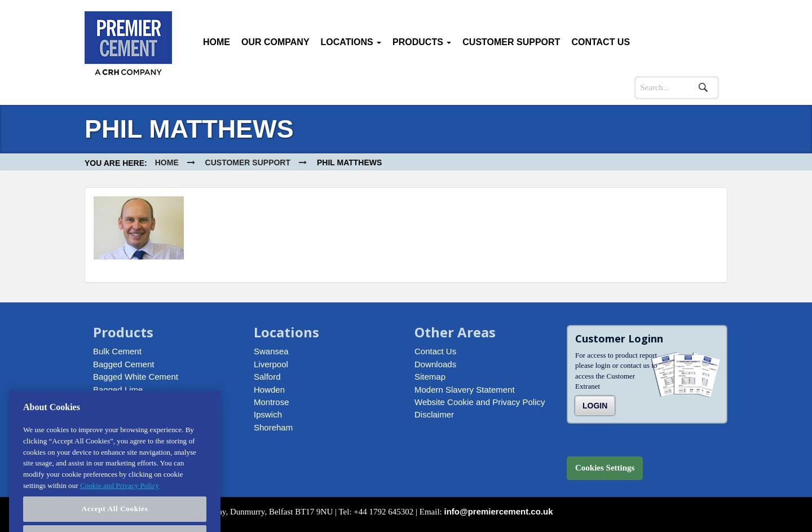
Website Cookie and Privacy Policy (480, 402)
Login (595, 406)
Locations (351, 42)
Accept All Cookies (115, 516)
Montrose (272, 402)
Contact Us (601, 42)
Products (422, 42)
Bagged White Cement (136, 377)
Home (217, 42)
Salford (267, 377)
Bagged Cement (123, 364)
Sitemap (430, 377)
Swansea (271, 351)
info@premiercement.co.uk (499, 511)
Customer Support (511, 42)
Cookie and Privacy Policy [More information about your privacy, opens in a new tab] (120, 492)
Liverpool (271, 364)
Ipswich (268, 414)
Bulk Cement (117, 351)
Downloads (435, 364)
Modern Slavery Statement (465, 390)
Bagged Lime (118, 390)
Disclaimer (434, 414)
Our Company (275, 42)
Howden (269, 390)
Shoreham (273, 427)
